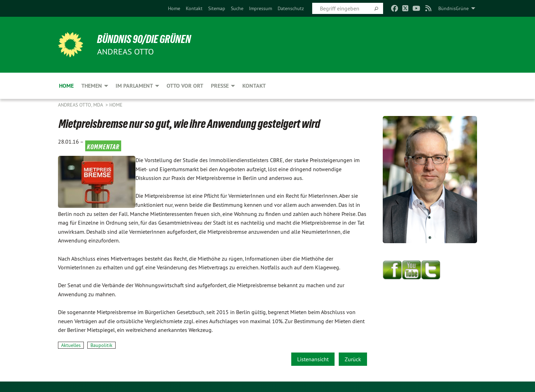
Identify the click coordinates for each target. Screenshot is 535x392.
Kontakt (194, 8)
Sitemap (217, 8)
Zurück (353, 359)
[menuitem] (174, 8)
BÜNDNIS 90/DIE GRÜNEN (144, 39)
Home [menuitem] (66, 86)
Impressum (261, 8)
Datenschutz (291, 8)
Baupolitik (101, 345)
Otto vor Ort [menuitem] (185, 86)
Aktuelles (71, 345)
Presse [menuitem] (220, 86)
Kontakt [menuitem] (254, 86)
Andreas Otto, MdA (81, 105)
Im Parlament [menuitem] (134, 86)
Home (174, 8)
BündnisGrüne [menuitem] (453, 8)
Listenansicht (313, 359)
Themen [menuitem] (92, 86)
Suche (237, 8)
